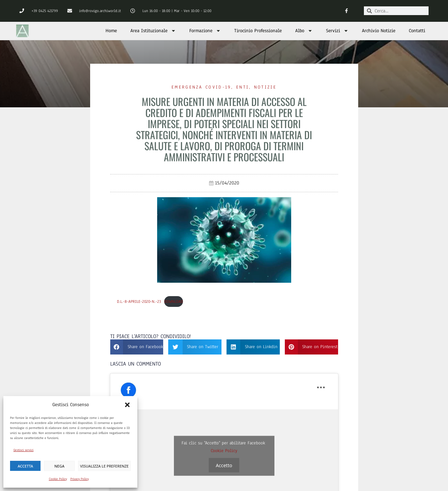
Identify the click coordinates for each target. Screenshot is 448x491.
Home (111, 31)
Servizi (337, 31)
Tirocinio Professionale (258, 31)
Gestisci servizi (23, 450)
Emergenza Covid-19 (201, 87)
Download (174, 302)
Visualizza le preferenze (104, 466)
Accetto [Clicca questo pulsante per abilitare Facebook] (224, 465)
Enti (243, 87)
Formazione (205, 31)
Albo (304, 31)
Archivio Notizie (379, 31)
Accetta (25, 466)
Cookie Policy (58, 479)
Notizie (265, 87)
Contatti (417, 31)
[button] (127, 405)
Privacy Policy (80, 479)
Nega (59, 466)
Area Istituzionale (153, 31)
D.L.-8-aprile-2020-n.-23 (139, 302)
